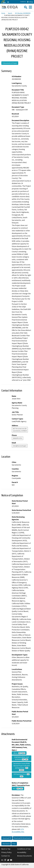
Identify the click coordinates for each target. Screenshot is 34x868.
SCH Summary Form (22, 775)
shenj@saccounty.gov (20, 446)
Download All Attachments (22, 838)
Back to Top (6, 849)
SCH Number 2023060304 (23, 13)
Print (14, 844)
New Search (6, 844)
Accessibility (22, 852)
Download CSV (7, 838)
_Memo (19, 753)
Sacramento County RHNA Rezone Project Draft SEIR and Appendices (22, 767)
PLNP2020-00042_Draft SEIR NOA (22, 758)
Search (10, 13)
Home (3, 13)
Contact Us (23, 2)
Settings (30, 2)
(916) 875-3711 (17, 438)
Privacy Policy (6, 852)
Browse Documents (24, 856)
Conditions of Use (24, 849)
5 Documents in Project (10, 63)
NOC (18, 788)
